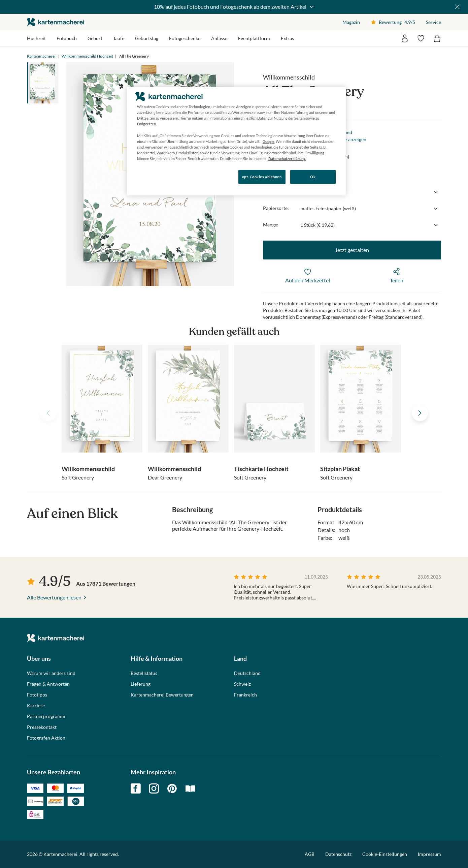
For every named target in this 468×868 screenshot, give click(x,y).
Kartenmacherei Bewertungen (162, 695)
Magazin (351, 22)
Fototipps (37, 695)
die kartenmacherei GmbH (56, 22)
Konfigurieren (150, 176)
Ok (313, 177)
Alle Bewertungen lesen (54, 597)
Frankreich (245, 695)
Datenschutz (338, 854)
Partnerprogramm (46, 716)
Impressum (429, 854)
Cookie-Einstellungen (385, 854)
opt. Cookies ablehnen (262, 177)
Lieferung (141, 684)
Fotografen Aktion (46, 738)
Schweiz (242, 684)
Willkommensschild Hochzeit (87, 56)
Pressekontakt (42, 727)
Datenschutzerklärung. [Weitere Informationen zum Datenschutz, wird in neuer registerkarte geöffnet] (287, 159)
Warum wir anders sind (51, 673)
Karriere (36, 706)
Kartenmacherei (41, 56)
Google (269, 141)
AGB (310, 854)
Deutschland (247, 673)
